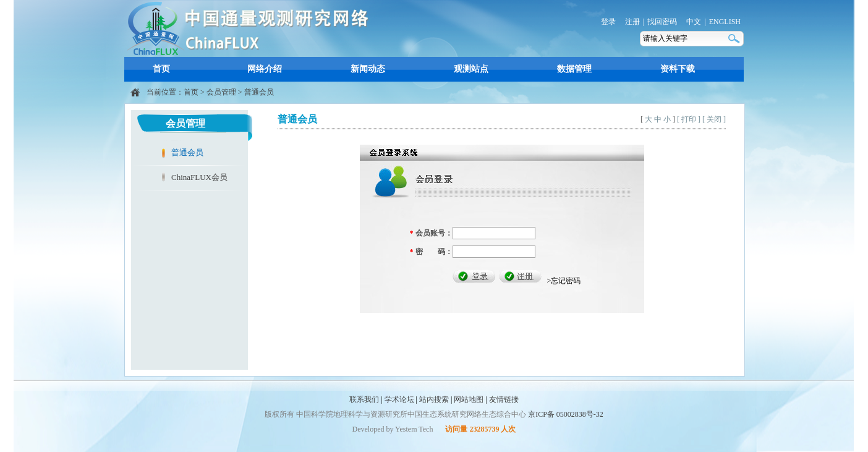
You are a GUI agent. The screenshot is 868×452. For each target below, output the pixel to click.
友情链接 (504, 399)
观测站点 (471, 69)
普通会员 (259, 92)
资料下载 (678, 69)
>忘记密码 (564, 281)
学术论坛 (399, 399)
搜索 (735, 39)
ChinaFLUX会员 (199, 177)
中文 (694, 22)
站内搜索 (434, 399)
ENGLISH (725, 22)
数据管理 (574, 69)
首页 (161, 69)
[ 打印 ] (689, 119)
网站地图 (469, 399)
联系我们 (364, 399)
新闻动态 (368, 69)
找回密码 (662, 22)
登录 (608, 22)
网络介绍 (265, 69)
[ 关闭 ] (714, 119)
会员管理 (221, 92)
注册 (632, 22)
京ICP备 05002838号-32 (566, 414)
